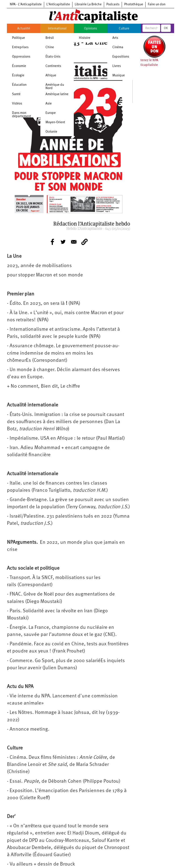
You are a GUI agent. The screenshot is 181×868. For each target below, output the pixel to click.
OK (166, 28)
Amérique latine (57, 94)
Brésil (50, 38)
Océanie (51, 132)
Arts (115, 38)
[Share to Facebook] (52, 242)
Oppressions (21, 57)
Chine (50, 47)
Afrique (51, 76)
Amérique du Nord (55, 87)
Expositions (121, 57)
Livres (117, 66)
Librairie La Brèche (88, 5)
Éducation (19, 85)
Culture (124, 29)
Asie (49, 104)
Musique (119, 76)
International (57, 29)
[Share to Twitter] (63, 242)
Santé (16, 94)
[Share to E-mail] (74, 242)
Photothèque (134, 5)
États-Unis (53, 57)
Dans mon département (22, 115)
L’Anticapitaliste (58, 5)
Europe (51, 113)
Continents (53, 66)
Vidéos (17, 104)
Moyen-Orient (55, 122)
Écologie (18, 76)
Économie (19, 66)
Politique (19, 38)
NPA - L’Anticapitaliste (26, 5)
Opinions (90, 29)
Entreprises (20, 47)
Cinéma (118, 47)
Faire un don (157, 5)
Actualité (24, 29)
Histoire (85, 38)
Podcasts (113, 5)
